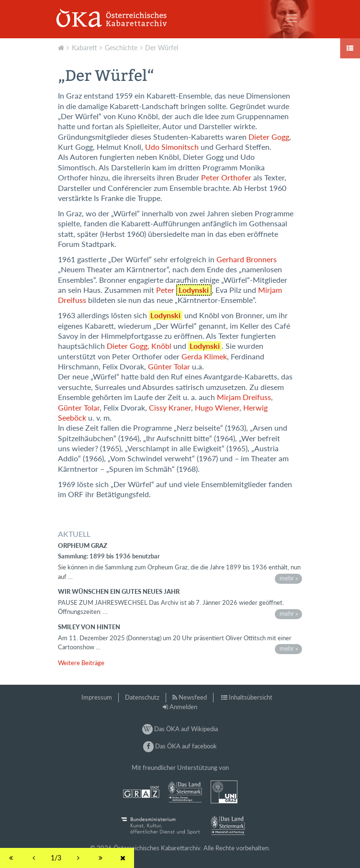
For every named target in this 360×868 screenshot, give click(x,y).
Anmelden (183, 707)
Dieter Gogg (269, 137)
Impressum (97, 697)
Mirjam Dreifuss (244, 397)
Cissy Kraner (170, 408)
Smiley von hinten (89, 627)
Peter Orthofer (226, 178)
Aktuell (62, 47)
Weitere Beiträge (81, 663)
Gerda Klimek (204, 356)
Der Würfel (162, 48)
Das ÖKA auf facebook (180, 746)
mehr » (289, 578)
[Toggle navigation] (292, 18)
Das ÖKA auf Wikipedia (180, 729)
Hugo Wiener (217, 408)
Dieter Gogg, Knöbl (139, 346)
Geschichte (121, 48)
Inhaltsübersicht (251, 697)
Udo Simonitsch (172, 147)
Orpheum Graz (83, 545)
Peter (184, 290)
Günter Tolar (169, 367)
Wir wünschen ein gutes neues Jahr (119, 591)
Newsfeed (193, 697)
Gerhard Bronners (247, 259)
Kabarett (84, 48)
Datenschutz (142, 697)
